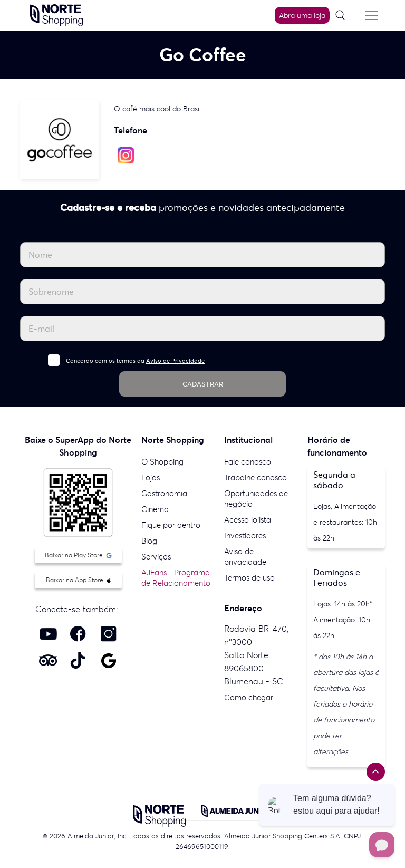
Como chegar (249, 697)
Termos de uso (249, 578)
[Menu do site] (372, 15)
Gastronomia (164, 493)
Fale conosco (248, 462)
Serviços (156, 557)
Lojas (151, 478)
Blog (149, 541)
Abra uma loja (302, 15)
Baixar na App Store (78, 580)
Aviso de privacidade (245, 557)
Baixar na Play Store (78, 555)
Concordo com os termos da (135, 361)
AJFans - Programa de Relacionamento (176, 578)
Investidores (245, 536)
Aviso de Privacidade (175, 361)
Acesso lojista (248, 520)
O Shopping (162, 462)
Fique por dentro (171, 525)
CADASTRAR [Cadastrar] (203, 384)
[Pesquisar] (344, 16)
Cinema (155, 509)
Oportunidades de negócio (256, 499)
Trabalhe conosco (255, 478)
